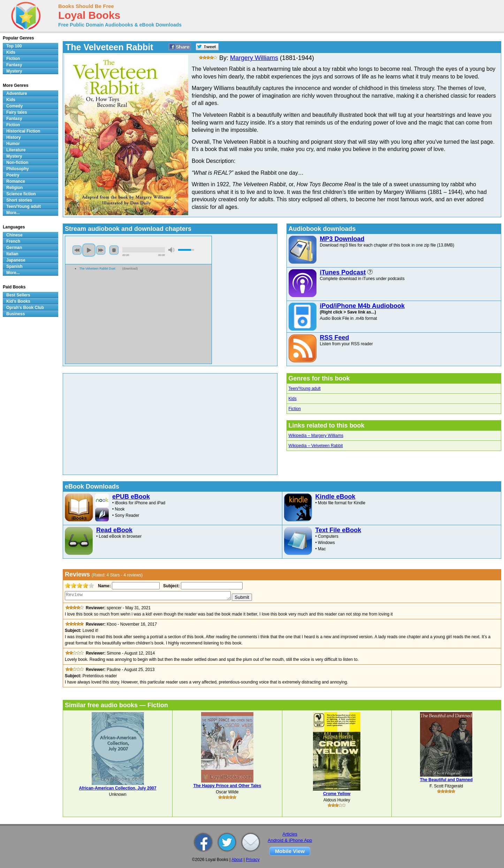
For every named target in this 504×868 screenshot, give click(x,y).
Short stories (19, 200)
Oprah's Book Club (25, 308)
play (89, 250)
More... (13, 213)
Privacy (253, 860)
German (14, 248)
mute (171, 250)
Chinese (14, 235)
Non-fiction (17, 163)
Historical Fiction (23, 131)
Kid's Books (18, 301)
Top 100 (14, 46)
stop (114, 250)
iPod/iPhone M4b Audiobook (362, 306)
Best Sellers (18, 295)
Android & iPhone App (290, 840)
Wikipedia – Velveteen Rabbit (316, 446)
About (237, 860)
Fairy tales (17, 112)
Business (16, 314)
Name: (104, 586)
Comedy (14, 106)
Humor (13, 144)
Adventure (17, 93)
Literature (16, 150)
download (130, 269)
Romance (16, 181)
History (13, 137)
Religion (14, 188)
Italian (12, 254)
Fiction (295, 409)
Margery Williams (254, 58)
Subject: (171, 586)
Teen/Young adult (305, 388)
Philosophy (18, 169)
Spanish (14, 266)
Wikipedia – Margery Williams (316, 436)
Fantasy (14, 65)
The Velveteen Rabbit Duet (97, 269)
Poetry (13, 175)
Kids (293, 399)
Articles (290, 834)
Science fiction (21, 194)
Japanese (16, 260)
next (101, 250)
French (13, 241)
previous (77, 250)
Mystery (14, 71)
